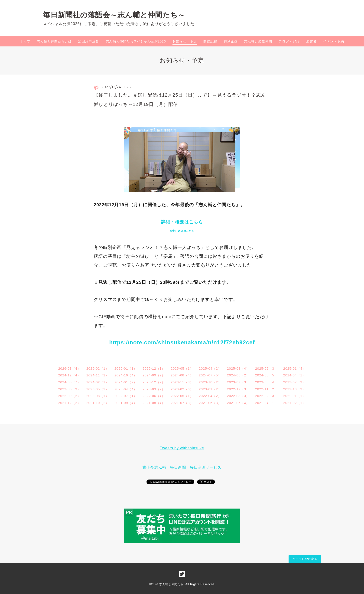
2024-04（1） (294, 375)
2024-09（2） (154, 375)
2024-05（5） (266, 375)
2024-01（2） (126, 382)
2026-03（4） (70, 369)
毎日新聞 (178, 467)
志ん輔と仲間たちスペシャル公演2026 (136, 41)
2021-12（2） (70, 403)
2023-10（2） (210, 382)
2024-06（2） (238, 375)
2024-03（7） (70, 382)
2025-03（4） (238, 369)
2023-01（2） (210, 389)
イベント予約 (334, 41)
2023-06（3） (70, 389)
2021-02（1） (294, 403)
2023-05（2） (98, 389)
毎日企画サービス (206, 467)
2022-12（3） (238, 389)
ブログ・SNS (289, 41)
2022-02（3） (266, 396)
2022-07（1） (126, 396)
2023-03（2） (154, 389)
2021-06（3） (210, 403)
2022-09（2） (70, 396)
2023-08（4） (266, 382)
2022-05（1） (182, 396)
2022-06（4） (154, 396)
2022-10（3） (294, 389)
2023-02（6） (182, 389)
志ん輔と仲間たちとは (54, 41)
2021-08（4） (154, 403)
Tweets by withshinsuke (182, 448)
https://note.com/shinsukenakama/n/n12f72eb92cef (182, 342)
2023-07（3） (294, 382)
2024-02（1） (98, 382)
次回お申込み (89, 41)
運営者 (311, 41)
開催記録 (210, 41)
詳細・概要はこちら (182, 222)
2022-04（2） (210, 396)
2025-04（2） (210, 369)
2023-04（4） (126, 389)
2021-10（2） (98, 403)
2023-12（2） (154, 382)
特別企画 (231, 41)
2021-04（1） (266, 403)
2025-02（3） (266, 369)
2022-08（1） (98, 396)
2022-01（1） (294, 396)
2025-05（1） (182, 369)
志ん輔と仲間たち (171, 584)
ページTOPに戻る (305, 559)
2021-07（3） (182, 403)
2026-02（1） (98, 369)
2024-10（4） (126, 375)
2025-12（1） (154, 369)
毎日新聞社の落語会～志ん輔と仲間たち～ (114, 15)
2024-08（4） (182, 375)
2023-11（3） (182, 382)
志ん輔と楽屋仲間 (258, 41)
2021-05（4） (238, 403)
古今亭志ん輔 (154, 467)
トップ (25, 41)
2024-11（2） (98, 375)
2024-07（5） (210, 375)
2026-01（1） (126, 369)
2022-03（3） (238, 396)
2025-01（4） (294, 369)
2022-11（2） (266, 389)
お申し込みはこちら (182, 231)
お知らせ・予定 (185, 41)
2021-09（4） (126, 403)
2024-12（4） (70, 375)
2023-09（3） (238, 382)
